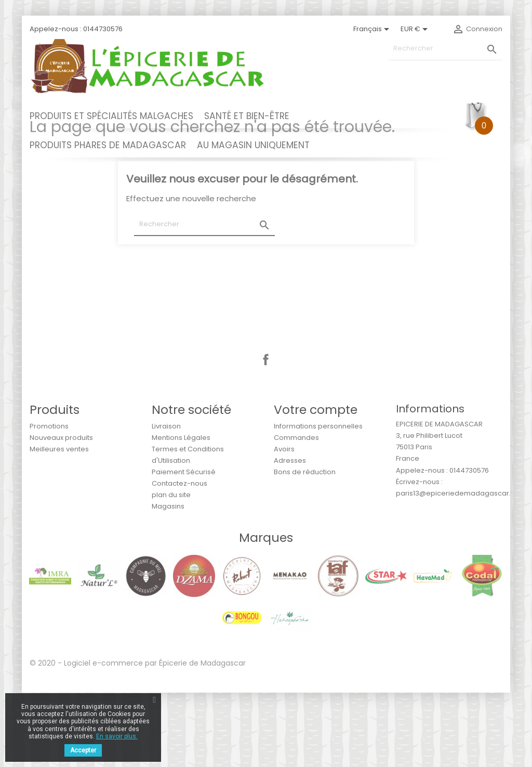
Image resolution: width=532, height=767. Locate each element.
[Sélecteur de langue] (373, 29)
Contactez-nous (179, 558)
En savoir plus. (117, 736)
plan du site (171, 569)
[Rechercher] (445, 49)
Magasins (168, 581)
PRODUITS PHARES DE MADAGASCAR (108, 145)
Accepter (83, 750)
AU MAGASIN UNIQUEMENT (253, 145)
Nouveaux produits (61, 512)
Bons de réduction (305, 546)
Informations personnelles (318, 500)
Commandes (296, 512)
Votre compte (316, 484)
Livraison (166, 500)
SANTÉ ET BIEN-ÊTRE (247, 116)
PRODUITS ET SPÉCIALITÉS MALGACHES (111, 116)
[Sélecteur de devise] (416, 29)
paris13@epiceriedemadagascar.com (461, 568)
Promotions (49, 500)
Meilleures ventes (59, 523)
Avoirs (284, 523)
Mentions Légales (181, 512)
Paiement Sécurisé (184, 546)
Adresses (290, 535)
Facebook (266, 434)
